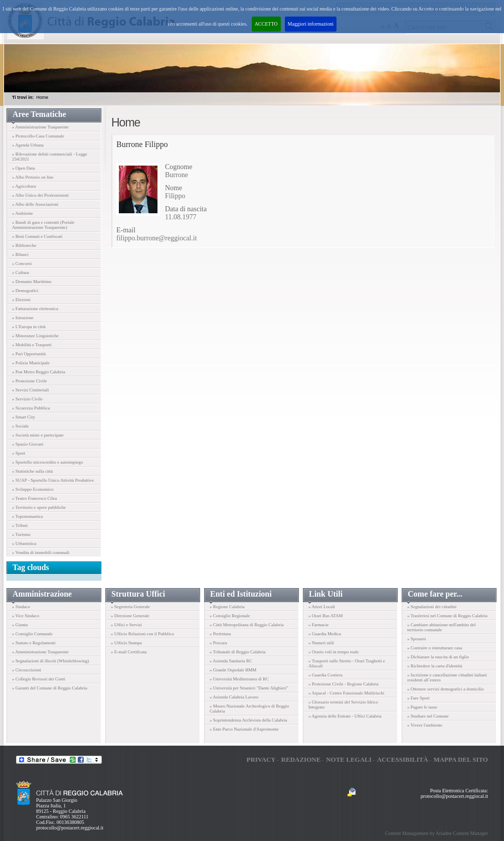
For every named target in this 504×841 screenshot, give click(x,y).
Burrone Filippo (142, 144)
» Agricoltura (24, 186)
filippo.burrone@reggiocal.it (157, 238)
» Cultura (21, 272)
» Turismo (21, 534)
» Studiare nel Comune (428, 716)
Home (42, 97)
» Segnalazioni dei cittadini (432, 607)
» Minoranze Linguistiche (35, 336)
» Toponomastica (27, 516)
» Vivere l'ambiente (425, 725)
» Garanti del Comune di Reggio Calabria (50, 688)
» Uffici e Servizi (126, 625)
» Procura (218, 643)
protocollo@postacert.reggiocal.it (70, 828)
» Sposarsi (416, 639)
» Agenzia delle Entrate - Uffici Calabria (345, 716)
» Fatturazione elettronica (35, 309)
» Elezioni (21, 300)
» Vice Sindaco (26, 616)
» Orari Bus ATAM (326, 616)
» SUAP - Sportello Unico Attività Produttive (53, 480)
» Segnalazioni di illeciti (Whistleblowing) (50, 661)
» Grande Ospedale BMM (233, 670)
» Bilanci (20, 254)
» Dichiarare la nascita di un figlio (438, 657)
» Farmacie (318, 625)
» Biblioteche (24, 245)
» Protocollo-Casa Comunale (38, 136)
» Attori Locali (322, 607)
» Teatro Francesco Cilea (34, 498)
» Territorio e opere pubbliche (39, 507)
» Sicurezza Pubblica (31, 408)
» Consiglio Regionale (230, 616)
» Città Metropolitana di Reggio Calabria (247, 625)
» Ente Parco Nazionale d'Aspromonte (244, 729)
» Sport (19, 453)
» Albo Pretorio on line (33, 177)
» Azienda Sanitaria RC (231, 661)
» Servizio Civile (27, 399)
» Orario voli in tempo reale (333, 652)
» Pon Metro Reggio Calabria (39, 372)
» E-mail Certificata (129, 652)
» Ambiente (23, 213)
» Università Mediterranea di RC (239, 679)
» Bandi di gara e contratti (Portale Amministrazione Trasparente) (43, 225)
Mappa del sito (461, 759)
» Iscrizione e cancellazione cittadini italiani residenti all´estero (447, 677)
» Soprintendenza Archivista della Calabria (248, 720)
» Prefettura (220, 634)
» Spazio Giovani (28, 444)
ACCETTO (266, 24)
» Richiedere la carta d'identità (435, 666)
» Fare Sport (418, 698)
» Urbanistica (24, 543)
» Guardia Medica (325, 634)
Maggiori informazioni (311, 24)
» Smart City (24, 417)
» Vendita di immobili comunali (41, 552)
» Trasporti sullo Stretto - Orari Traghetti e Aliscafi (347, 663)
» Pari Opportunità (29, 354)
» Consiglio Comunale (32, 634)
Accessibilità (403, 759)
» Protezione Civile (30, 381)
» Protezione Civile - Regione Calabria (344, 684)
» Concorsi (22, 263)
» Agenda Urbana (28, 145)
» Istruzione (23, 318)
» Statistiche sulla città (32, 471)
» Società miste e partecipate (38, 435)
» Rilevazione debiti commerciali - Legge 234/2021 (50, 157)
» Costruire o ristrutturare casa (435, 648)
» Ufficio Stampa (126, 643)
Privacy (261, 759)
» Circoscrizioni (27, 670)
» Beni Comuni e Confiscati (37, 236)
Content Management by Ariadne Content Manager (437, 833)
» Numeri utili (321, 643)
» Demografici (25, 291)
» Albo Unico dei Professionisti (40, 195)
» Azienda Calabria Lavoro (234, 697)
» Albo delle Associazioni (35, 204)
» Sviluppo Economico (33, 489)
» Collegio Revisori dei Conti (39, 679)
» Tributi (20, 525)
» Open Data (23, 168)
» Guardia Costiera (325, 675)
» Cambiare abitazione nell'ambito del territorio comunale (442, 627)
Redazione (301, 759)
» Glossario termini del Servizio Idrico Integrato (343, 705)
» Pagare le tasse (422, 707)
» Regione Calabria (227, 607)
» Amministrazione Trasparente (40, 127)
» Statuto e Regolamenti (34, 643)
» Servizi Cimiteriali (31, 390)
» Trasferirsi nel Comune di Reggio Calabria (447, 616)
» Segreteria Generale (130, 607)
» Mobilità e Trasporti (32, 345)
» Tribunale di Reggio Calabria (238, 652)
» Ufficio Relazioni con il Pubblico (142, 634)
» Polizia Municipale (31, 363)
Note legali (349, 759)
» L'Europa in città (29, 327)
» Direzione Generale (130, 616)
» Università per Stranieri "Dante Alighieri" (249, 688)
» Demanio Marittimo (32, 282)
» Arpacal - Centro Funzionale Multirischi (346, 693)
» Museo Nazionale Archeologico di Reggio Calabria (249, 709)
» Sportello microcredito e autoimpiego (47, 462)
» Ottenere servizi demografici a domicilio (446, 689)
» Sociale (20, 426)
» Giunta (20, 625)
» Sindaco (21, 607)
